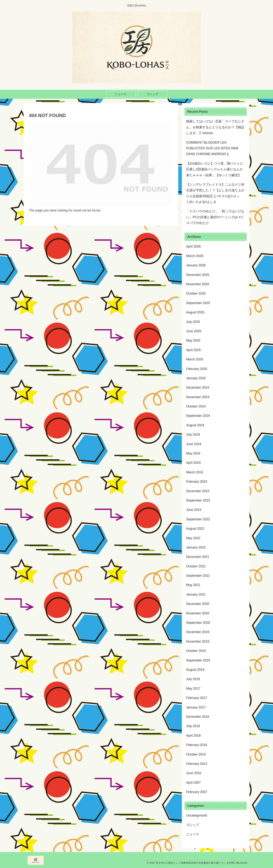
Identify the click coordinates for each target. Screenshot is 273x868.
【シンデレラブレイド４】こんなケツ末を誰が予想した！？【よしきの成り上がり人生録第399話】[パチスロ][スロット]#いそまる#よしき (215, 193)
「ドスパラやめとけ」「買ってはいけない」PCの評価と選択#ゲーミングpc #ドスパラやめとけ (215, 217)
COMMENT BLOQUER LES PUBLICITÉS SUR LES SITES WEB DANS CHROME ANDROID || (212, 148)
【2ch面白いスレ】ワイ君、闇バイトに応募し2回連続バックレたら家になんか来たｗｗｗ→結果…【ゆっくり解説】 (215, 169)
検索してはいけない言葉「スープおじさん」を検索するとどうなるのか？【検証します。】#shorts (215, 127)
